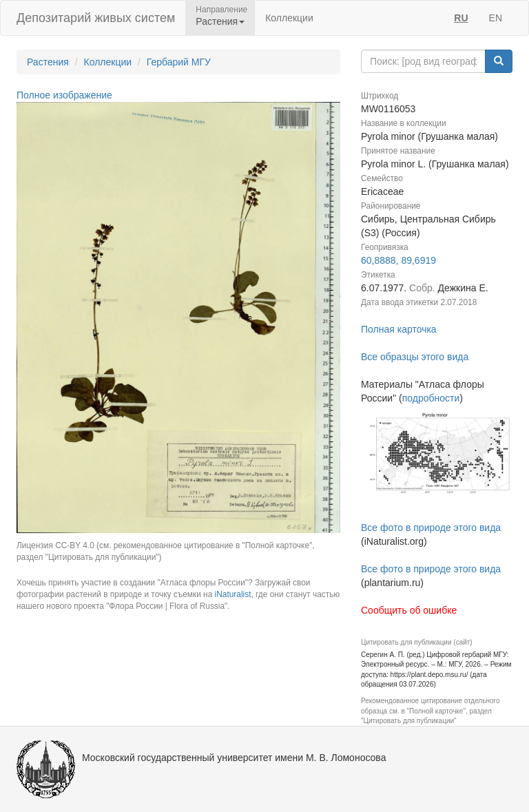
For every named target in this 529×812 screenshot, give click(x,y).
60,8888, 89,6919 (398, 260)
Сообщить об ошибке (409, 610)
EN (496, 18)
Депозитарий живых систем (96, 18)
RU (461, 18)
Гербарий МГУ (179, 62)
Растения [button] (220, 21)
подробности (431, 398)
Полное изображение (64, 95)
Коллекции (289, 18)
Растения (48, 62)
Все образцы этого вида (415, 357)
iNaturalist (233, 594)
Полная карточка (399, 329)
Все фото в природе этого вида (431, 528)
